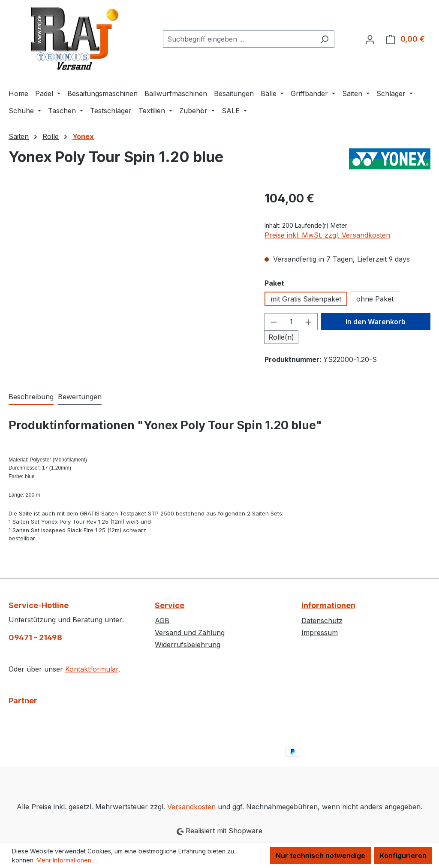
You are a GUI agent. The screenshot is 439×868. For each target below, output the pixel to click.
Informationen (328, 605)
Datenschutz (322, 621)
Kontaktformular (92, 669)
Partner (23, 701)
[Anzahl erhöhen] (309, 322)
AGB (162, 621)
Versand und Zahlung (190, 633)
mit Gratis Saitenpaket (306, 299)
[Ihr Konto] (370, 39)
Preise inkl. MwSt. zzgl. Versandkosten (327, 235)
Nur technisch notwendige (320, 856)
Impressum (320, 633)
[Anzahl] (291, 322)
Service (170, 605)
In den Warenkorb (376, 322)
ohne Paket (375, 299)
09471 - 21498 (35, 637)
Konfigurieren (403, 856)
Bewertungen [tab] (80, 397)
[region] (128, 282)
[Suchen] (324, 39)
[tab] (31, 397)
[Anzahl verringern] (274, 322)
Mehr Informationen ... (67, 860)
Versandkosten (191, 807)
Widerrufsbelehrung (188, 645)
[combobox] (239, 39)
